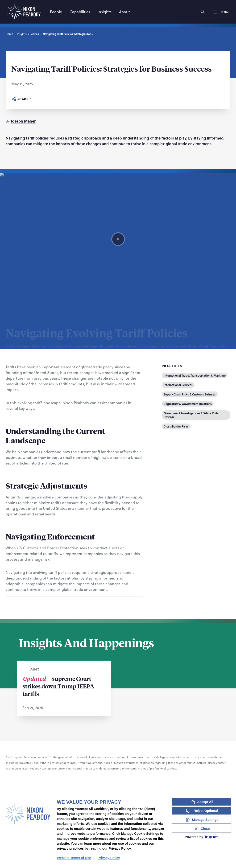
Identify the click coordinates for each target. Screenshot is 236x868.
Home (9, 34)
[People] (56, 12)
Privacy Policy (109, 858)
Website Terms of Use (74, 858)
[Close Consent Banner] (202, 829)
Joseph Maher (23, 121)
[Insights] (105, 12)
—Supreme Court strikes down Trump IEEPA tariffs (58, 686)
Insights (22, 34)
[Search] (203, 12)
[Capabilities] (80, 12)
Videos (35, 34)
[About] (124, 12)
